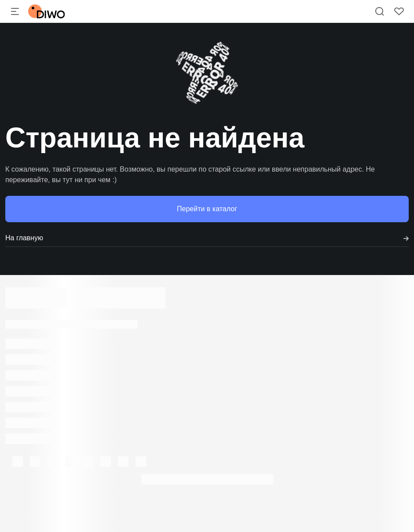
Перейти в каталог (207, 209)
